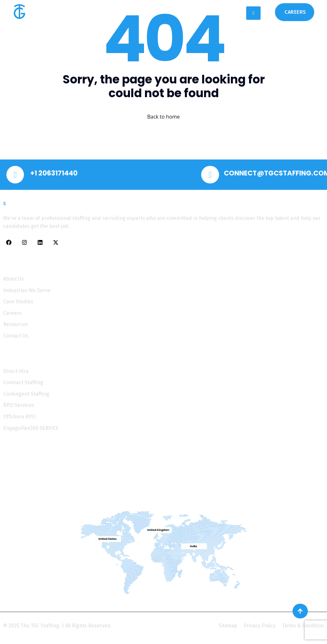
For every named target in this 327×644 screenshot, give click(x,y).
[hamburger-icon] (253, 13)
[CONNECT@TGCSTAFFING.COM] (211, 175)
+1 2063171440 (57, 174)
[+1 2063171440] (16, 175)
